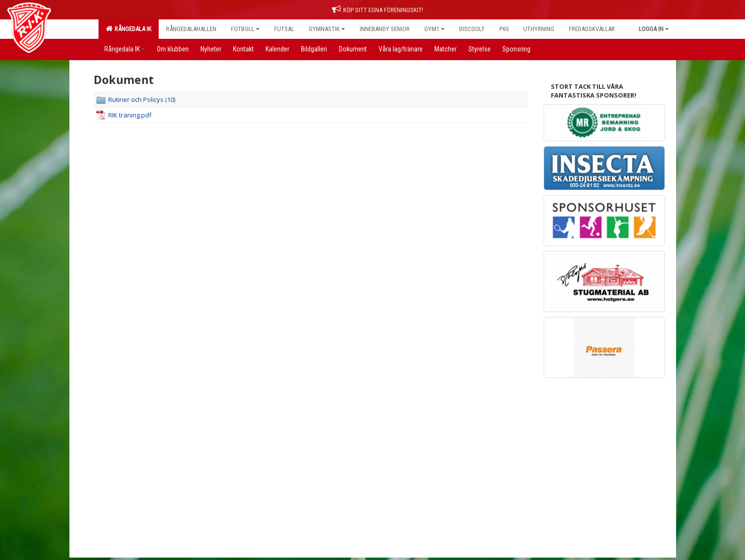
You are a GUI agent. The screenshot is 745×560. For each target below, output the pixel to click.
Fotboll (245, 29)
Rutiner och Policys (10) (142, 99)
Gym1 (434, 29)
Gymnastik (327, 29)
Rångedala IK (129, 29)
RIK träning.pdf (130, 115)
